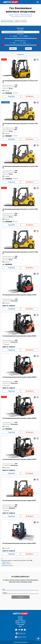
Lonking (17, 21)
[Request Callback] (21, 633)
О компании (20, 625)
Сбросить (28, 49)
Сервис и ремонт (21, 621)
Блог (21, 627)
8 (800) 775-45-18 (7, 564)
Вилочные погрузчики (7, 21)
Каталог (20, 617)
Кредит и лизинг (20, 623)
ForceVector (23, 21)
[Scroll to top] (38, 639)
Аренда (21, 619)
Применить (13, 49)
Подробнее (11, 96)
